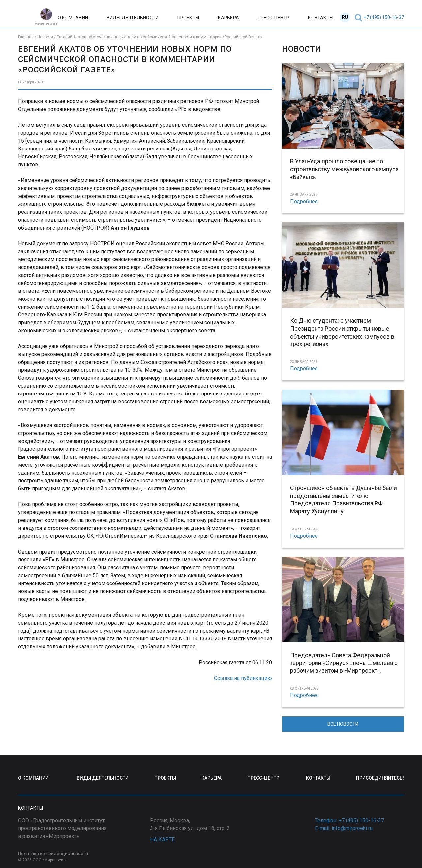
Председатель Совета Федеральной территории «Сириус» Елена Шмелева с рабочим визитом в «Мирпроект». (344, 663)
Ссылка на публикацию (243, 678)
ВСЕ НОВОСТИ (343, 724)
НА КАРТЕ (162, 840)
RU (345, 17)
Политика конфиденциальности (53, 854)
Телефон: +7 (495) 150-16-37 (349, 820)
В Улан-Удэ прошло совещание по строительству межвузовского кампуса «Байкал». (344, 169)
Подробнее (304, 201)
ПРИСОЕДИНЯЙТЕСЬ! (380, 778)
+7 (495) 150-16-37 (384, 17)
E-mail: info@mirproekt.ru (344, 828)
